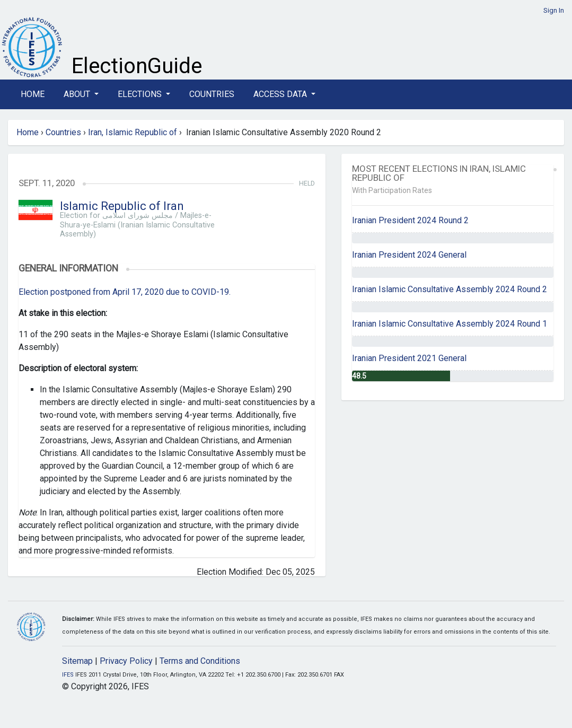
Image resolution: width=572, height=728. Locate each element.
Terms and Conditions (200, 661)
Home (33, 94)
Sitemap (77, 661)
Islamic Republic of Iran (122, 206)
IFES (68, 675)
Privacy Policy (126, 661)
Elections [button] (141, 94)
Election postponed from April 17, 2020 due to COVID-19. (125, 292)
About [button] (78, 94)
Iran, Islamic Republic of (133, 132)
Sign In (554, 10)
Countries (212, 94)
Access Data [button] (281, 94)
